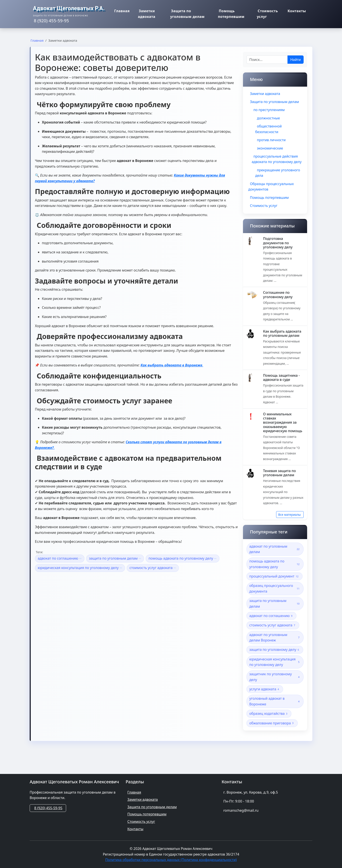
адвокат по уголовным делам (275, 556)
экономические (270, 148)
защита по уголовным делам (116, 558)
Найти (296, 60)
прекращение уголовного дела (278, 179)
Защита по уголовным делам (188, 14)
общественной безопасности (268, 129)
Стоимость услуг (268, 14)
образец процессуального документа (275, 596)
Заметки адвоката (142, 14)
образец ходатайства (269, 722)
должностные (268, 118)
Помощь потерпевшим (230, 14)
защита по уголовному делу (275, 658)
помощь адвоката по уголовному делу (184, 558)
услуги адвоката (265, 697)
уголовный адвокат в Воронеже (275, 710)
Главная (121, 12)
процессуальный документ (275, 584)
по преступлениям (269, 110)
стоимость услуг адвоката (154, 568)
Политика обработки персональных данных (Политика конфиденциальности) (171, 860)
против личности (271, 140)
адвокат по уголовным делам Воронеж (275, 645)
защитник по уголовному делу (275, 685)
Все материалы (289, 522)
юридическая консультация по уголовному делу (80, 568)
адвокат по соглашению (60, 558)
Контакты (298, 12)
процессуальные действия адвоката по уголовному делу (275, 162)
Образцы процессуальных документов (271, 193)
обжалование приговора (272, 731)
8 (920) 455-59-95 (48, 808)
